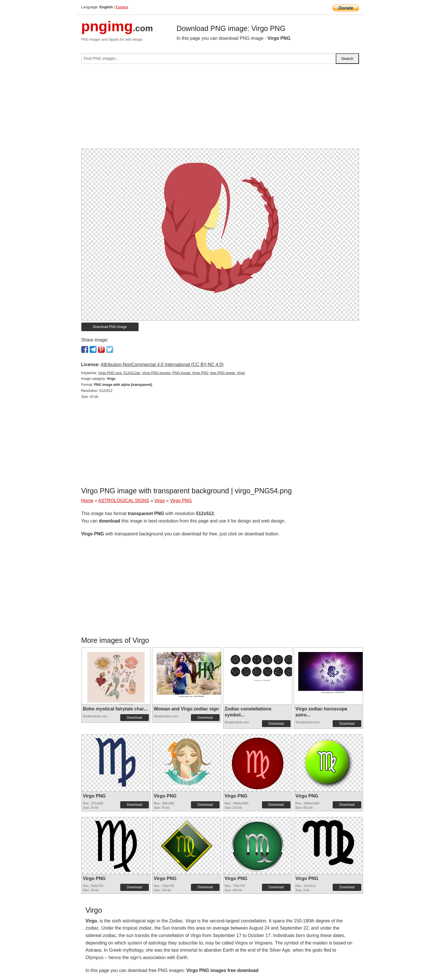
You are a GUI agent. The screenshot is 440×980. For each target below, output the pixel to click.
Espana (122, 7)
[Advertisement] (220, 109)
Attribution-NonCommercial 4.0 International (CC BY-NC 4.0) (162, 365)
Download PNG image (110, 327)
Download (134, 718)
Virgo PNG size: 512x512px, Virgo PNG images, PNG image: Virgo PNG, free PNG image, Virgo (172, 373)
